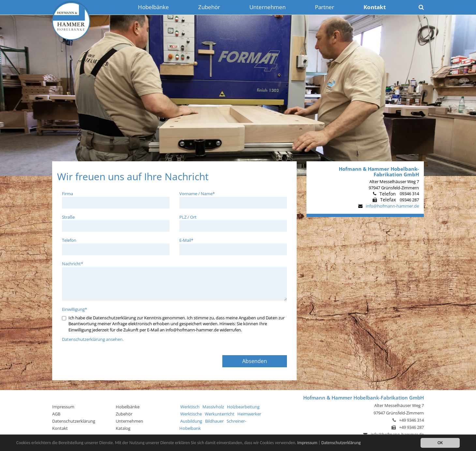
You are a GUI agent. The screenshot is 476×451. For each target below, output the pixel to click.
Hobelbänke (128, 407)
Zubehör (124, 414)
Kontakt (60, 428)
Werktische (191, 414)
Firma (67, 194)
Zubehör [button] (209, 7)
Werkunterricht (220, 414)
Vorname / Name (197, 194)
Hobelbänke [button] (153, 7)
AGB (56, 414)
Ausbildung (191, 421)
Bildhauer (214, 421)
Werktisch (190, 407)
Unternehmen (129, 421)
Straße (68, 217)
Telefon (69, 240)
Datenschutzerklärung (341, 443)
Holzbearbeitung (243, 407)
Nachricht (73, 264)
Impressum (307, 443)
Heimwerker (249, 414)
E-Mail (186, 240)
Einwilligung (74, 309)
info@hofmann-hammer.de (392, 206)
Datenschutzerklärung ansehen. (93, 339)
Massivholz (213, 407)
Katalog (123, 428)
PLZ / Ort (188, 217)
